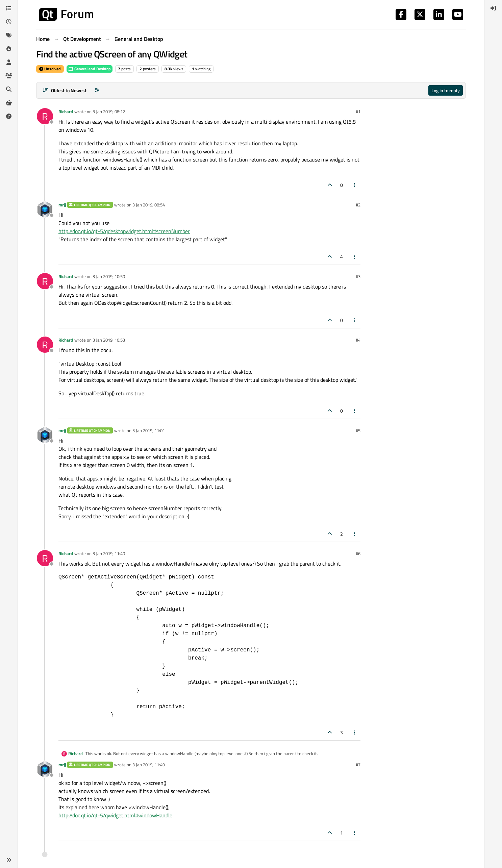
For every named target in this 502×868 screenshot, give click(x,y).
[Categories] (9, 8)
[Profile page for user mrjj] (45, 209)
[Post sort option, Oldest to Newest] (64, 90)
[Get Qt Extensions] (9, 103)
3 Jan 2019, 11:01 (149, 430)
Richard (66, 111)
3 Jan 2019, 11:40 (109, 553)
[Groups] (9, 76)
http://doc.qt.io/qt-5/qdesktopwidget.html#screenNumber (124, 231)
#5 (358, 430)
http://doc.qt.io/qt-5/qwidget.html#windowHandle (115, 815)
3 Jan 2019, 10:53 (109, 340)
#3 (358, 276)
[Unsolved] (9, 116)
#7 (358, 765)
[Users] (9, 62)
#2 (358, 205)
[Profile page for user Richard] (45, 116)
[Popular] (9, 49)
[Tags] (9, 35)
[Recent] (9, 22)
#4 (358, 340)
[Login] (493, 8)
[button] (9, 860)
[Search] (9, 89)
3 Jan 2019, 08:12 (109, 111)
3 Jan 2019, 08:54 (149, 205)
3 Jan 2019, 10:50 (109, 276)
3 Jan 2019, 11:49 (149, 765)
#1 (358, 111)
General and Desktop (90, 69)
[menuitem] (493, 8)
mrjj (62, 205)
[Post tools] (355, 185)
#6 (358, 553)
